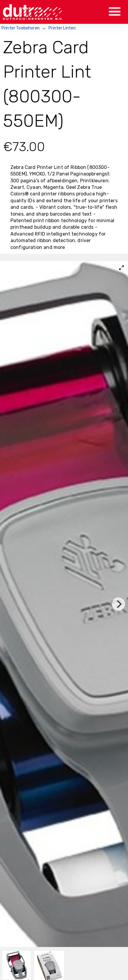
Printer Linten (62, 28)
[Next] (118, 604)
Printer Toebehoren (21, 28)
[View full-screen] (121, 268)
